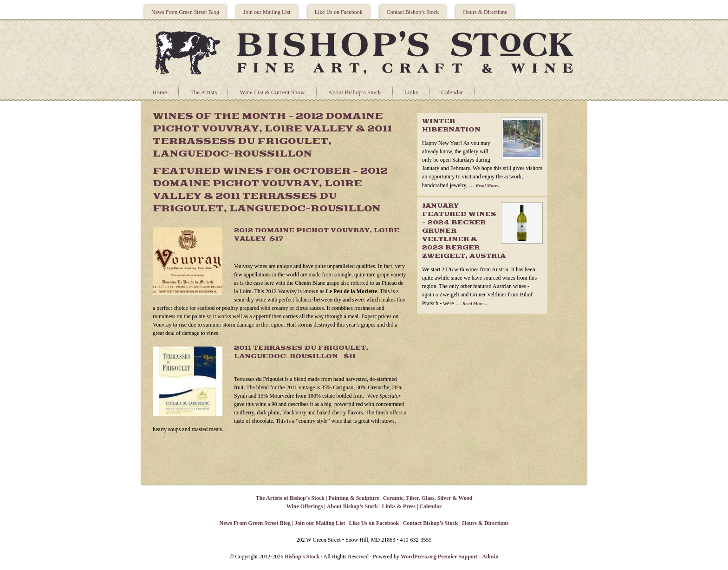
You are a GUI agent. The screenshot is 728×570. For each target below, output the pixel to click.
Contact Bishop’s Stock (413, 12)
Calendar (452, 92)
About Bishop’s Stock (355, 92)
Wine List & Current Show (272, 92)
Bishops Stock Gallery (364, 52)
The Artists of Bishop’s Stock (290, 498)
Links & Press (398, 506)
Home (160, 92)
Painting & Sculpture (354, 498)
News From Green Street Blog (185, 12)
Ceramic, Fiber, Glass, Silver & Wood (428, 498)
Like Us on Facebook (339, 12)
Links (411, 92)
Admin (490, 557)
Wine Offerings (305, 506)
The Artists (204, 92)
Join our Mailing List (267, 12)
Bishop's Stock (302, 557)
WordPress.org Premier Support (439, 557)
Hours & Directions (485, 12)
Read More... (488, 186)
